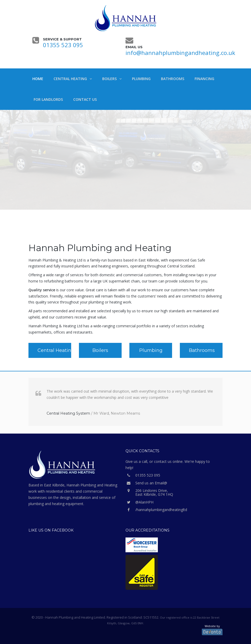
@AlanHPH (139, 502)
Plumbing (141, 79)
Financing (204, 79)
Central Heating (70, 79)
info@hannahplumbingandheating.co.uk (180, 53)
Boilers (109, 79)
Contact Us (85, 99)
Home (38, 79)
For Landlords (48, 99)
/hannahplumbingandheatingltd (156, 510)
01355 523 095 (63, 45)
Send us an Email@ (146, 483)
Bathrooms (173, 79)
